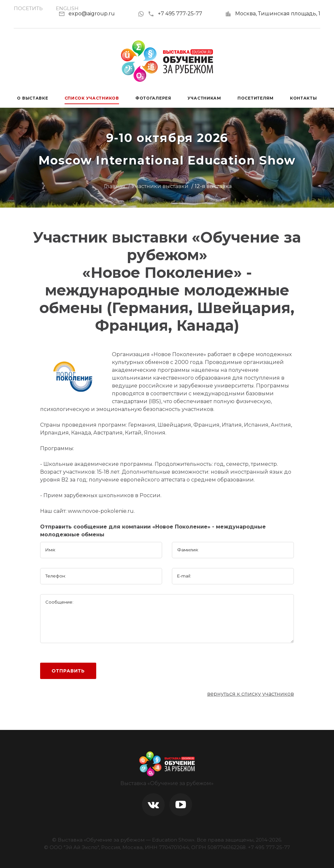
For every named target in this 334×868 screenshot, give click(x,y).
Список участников (92, 98)
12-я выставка (213, 186)
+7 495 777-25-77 (175, 14)
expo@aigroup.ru (92, 14)
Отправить (68, 671)
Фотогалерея (153, 98)
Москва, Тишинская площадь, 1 (278, 14)
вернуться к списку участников (250, 694)
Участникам (204, 98)
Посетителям (256, 98)
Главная (115, 186)
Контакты (304, 98)
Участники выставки (160, 186)
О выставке (32, 98)
